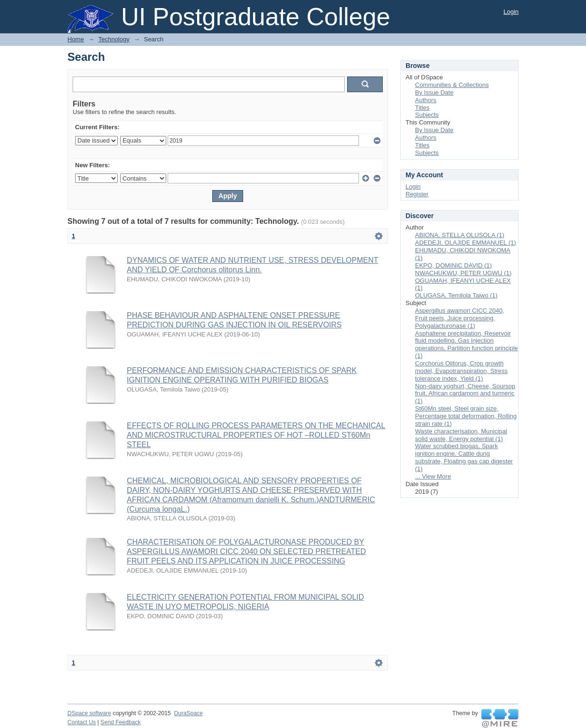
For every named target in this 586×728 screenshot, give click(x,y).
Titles (422, 108)
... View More (433, 476)
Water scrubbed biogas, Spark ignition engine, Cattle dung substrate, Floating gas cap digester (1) (464, 457)
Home (76, 39)
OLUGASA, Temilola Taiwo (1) (456, 295)
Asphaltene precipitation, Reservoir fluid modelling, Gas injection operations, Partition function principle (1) (467, 345)
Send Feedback (121, 722)
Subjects (427, 115)
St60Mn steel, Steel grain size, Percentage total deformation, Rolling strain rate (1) (466, 416)
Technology (114, 39)
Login (511, 12)
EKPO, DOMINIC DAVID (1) (454, 265)
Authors (426, 100)
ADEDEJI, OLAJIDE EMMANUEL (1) (466, 243)
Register (417, 194)
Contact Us (82, 722)
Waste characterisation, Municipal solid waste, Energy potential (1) (461, 435)
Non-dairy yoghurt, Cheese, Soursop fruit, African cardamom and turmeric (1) (465, 394)
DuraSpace (188, 713)
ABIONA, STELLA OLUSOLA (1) (460, 235)
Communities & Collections (452, 85)
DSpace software (89, 713)
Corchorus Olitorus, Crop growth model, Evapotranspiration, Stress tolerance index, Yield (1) (461, 371)
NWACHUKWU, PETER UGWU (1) (463, 273)
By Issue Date (434, 92)
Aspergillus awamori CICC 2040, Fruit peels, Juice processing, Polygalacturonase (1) (460, 318)
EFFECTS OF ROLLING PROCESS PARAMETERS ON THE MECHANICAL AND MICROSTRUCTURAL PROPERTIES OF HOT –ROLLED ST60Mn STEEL (256, 435)
